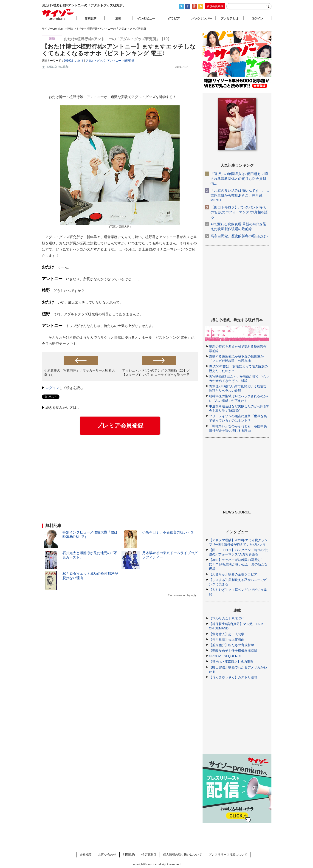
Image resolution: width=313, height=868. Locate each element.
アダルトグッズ (95, 61)
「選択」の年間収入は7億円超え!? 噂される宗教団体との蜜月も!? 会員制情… (239, 179)
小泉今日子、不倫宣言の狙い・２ (168, 532)
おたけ (79, 61)
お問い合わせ (107, 855)
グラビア (174, 18)
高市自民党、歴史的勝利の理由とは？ (240, 236)
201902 (68, 61)
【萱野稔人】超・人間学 (227, 634)
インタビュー (146, 18)
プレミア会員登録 (120, 426)
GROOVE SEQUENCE (226, 656)
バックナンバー (202, 18)
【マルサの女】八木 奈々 (227, 618)
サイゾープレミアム (58, 15)
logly (194, 595)
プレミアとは (229, 18)
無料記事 (90, 18)
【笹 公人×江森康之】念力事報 (231, 662)
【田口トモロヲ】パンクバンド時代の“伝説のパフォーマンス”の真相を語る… (239, 212)
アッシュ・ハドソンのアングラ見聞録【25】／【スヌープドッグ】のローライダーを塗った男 (156, 373)
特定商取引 (149, 855)
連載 (118, 18)
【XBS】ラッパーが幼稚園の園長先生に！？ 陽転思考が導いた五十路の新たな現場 (238, 564)
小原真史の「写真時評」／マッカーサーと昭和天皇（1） (79, 373)
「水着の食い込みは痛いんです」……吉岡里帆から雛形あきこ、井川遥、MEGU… (240, 195)
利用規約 (129, 855)
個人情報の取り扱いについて (182, 855)
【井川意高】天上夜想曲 (227, 640)
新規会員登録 (215, 6)
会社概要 (86, 855)
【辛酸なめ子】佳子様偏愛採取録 (233, 651)
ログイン (52, 388)
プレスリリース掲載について (228, 855)
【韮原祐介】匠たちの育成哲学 (231, 645)
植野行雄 (129, 61)
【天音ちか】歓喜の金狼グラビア (233, 574)
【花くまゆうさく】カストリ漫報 (233, 677)
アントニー (114, 61)
